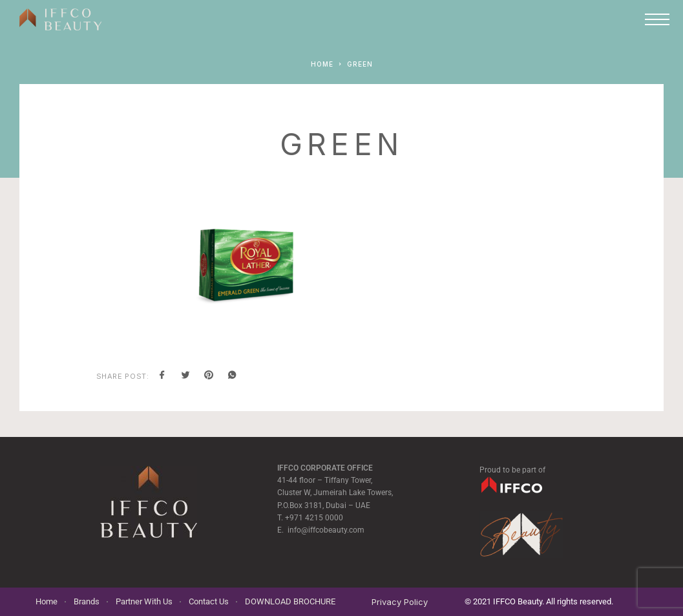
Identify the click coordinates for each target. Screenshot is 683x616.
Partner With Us (144, 601)
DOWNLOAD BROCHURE (290, 601)
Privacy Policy (400, 602)
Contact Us (209, 601)
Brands (87, 601)
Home (47, 601)
